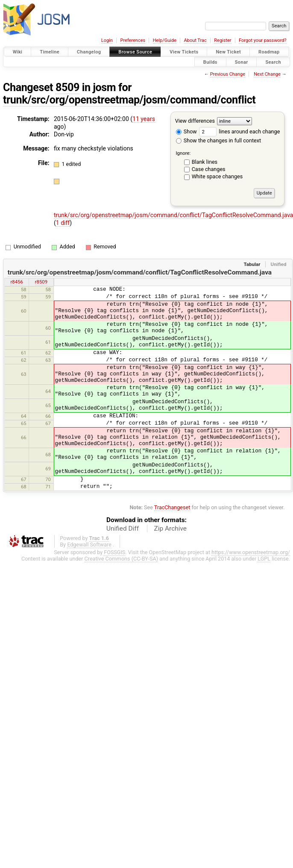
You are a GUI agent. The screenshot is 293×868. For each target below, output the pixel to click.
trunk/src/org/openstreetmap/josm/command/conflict (129, 100)
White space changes (217, 176)
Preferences (133, 40)
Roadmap (269, 52)
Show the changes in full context (218, 140)
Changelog (89, 52)
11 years (144, 119)
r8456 (16, 282)
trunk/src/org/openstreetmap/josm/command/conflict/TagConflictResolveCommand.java (140, 272)
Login (107, 40)
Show (186, 131)
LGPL (264, 559)
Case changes (209, 169)
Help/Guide (165, 40)
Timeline (50, 52)
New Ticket (228, 52)
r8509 (41, 282)
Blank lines (205, 162)
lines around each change (239, 131)
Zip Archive (170, 528)
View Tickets (184, 52)
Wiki (18, 52)
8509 (67, 87)
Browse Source (135, 52)
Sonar (242, 62)
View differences (195, 121)
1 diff (63, 223)
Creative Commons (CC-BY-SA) (122, 559)
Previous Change (228, 74)
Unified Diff (123, 528)
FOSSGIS (114, 552)
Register (223, 40)
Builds (210, 62)
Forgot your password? (263, 40)
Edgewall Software (89, 545)
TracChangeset (172, 507)
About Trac (195, 40)
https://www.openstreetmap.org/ (251, 552)
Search (273, 62)
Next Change (267, 74)
